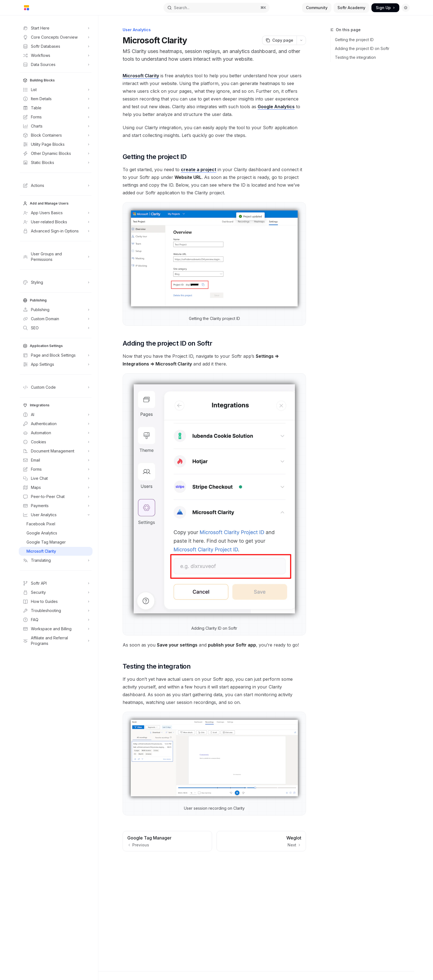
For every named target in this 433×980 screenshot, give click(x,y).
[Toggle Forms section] (56, 117)
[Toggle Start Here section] (56, 28)
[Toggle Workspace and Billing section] (56, 629)
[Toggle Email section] (56, 460)
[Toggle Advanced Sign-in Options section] (56, 231)
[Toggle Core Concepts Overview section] (56, 37)
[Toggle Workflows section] (56, 55)
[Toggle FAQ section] (56, 620)
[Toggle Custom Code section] (56, 387)
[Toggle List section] (56, 90)
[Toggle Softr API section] (56, 583)
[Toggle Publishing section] (56, 310)
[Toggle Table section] (56, 108)
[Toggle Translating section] (56, 560)
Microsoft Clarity (141, 76)
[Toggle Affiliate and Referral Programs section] (56, 641)
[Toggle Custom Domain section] (56, 319)
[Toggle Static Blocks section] (56, 163)
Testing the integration (355, 57)
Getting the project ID (354, 40)
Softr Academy (351, 8)
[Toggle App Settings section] (56, 364)
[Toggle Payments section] (56, 506)
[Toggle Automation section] (56, 433)
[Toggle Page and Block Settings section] (56, 355)
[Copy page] (279, 40)
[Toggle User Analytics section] (56, 515)
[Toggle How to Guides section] (56, 602)
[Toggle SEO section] (56, 328)
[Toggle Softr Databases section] (56, 46)
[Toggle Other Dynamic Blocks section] (56, 153)
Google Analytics (276, 107)
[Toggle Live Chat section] (56, 478)
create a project (199, 169)
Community (317, 8)
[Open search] (216, 8)
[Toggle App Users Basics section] (56, 213)
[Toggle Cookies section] (56, 442)
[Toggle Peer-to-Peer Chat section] (56, 497)
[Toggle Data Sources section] (56, 65)
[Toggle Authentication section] (56, 424)
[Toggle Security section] (56, 592)
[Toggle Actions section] (56, 186)
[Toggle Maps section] (56, 488)
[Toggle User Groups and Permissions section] (56, 257)
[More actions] (301, 40)
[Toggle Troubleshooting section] (56, 611)
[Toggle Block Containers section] (56, 135)
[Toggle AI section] (56, 415)
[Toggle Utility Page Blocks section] (56, 144)
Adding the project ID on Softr (362, 48)
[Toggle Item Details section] (56, 99)
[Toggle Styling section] (56, 282)
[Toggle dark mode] (406, 8)
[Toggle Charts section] (56, 126)
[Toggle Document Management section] (56, 451)
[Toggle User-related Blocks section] (56, 222)
